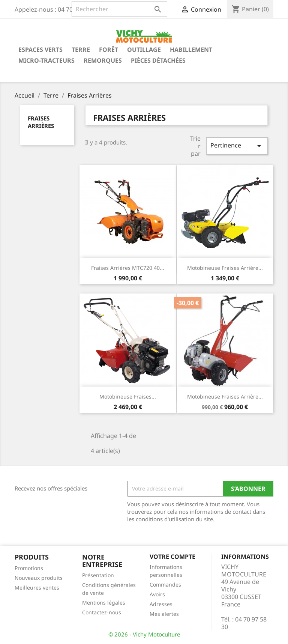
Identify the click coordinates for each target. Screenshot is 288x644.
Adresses (161, 604)
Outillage (144, 50)
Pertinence (237, 146)
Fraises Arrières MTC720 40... (128, 268)
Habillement (191, 50)
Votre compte (172, 557)
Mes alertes (164, 614)
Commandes (165, 585)
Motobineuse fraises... (128, 396)
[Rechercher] (119, 9)
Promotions (29, 568)
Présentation (98, 575)
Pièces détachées (158, 60)
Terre (81, 50)
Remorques (103, 60)
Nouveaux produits (39, 578)
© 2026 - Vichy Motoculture (144, 634)
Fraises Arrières (41, 122)
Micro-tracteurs (46, 60)
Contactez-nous (102, 612)
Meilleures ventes (37, 588)
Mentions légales (104, 603)
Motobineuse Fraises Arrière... (225, 268)
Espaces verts (40, 50)
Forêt (109, 50)
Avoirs (157, 594)
